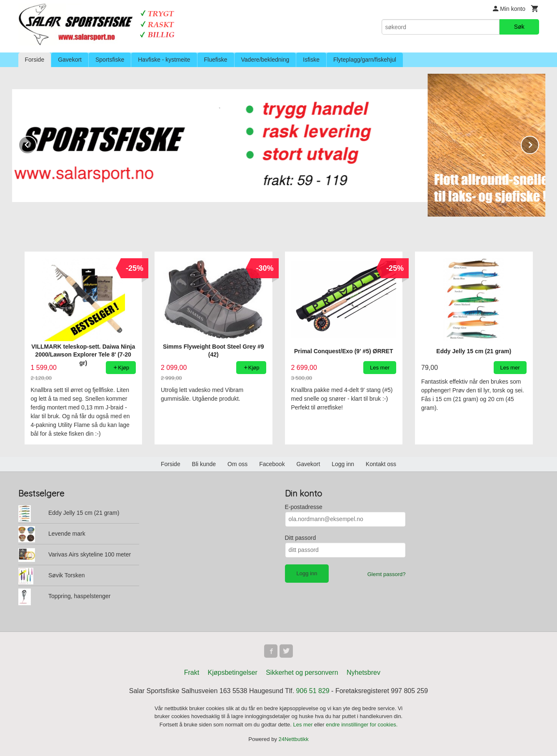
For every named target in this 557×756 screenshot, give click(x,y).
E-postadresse (304, 507)
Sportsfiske (110, 60)
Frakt (192, 672)
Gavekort (70, 60)
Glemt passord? (387, 574)
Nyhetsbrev (363, 672)
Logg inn (343, 464)
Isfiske (311, 60)
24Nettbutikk (294, 739)
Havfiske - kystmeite (164, 60)
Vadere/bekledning (265, 60)
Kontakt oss (381, 464)
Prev (36, 143)
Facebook (272, 464)
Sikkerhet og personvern (302, 672)
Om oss (237, 464)
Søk (519, 27)
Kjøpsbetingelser (233, 672)
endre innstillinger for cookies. (362, 725)
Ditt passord (301, 538)
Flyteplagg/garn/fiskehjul (365, 60)
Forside (35, 60)
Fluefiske (216, 60)
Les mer (304, 725)
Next (539, 143)
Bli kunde (204, 464)
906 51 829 (313, 691)
